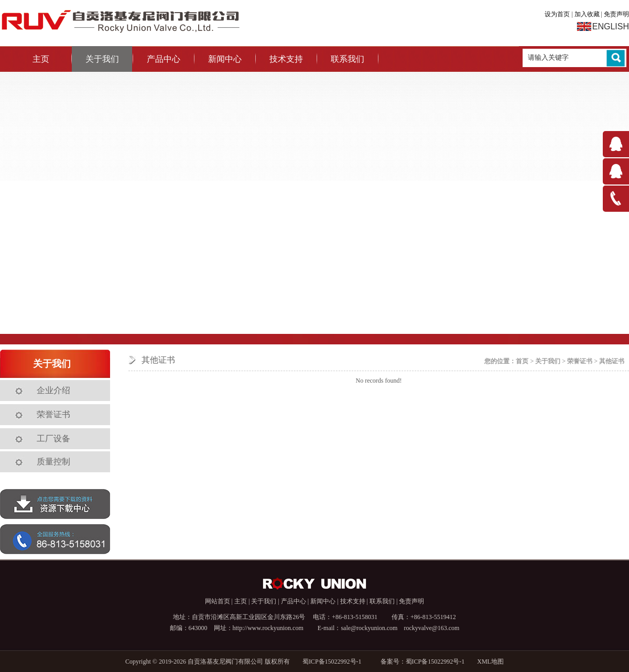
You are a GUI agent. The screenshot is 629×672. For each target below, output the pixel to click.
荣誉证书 (53, 414)
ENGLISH (611, 26)
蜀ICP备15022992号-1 (335, 662)
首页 (522, 361)
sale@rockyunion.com (369, 628)
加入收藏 (587, 14)
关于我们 (102, 59)
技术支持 (286, 59)
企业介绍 (53, 390)
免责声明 (616, 14)
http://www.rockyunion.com (268, 628)
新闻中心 (225, 59)
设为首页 (557, 14)
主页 (41, 59)
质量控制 (53, 462)
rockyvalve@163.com (431, 628)
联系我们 (348, 59)
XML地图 (490, 662)
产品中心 (164, 59)
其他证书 (612, 361)
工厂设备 (53, 438)
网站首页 (218, 601)
